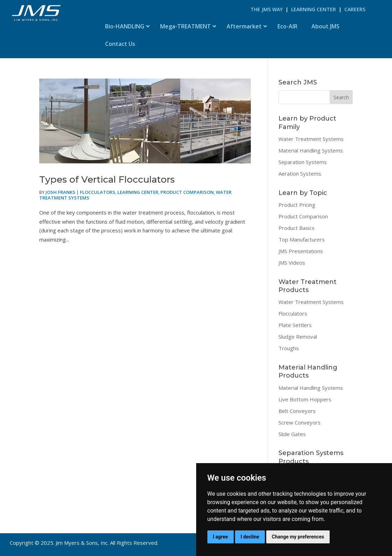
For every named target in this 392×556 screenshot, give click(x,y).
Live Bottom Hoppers (305, 399)
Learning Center (314, 9)
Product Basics (297, 228)
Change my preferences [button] (298, 537)
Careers (355, 9)
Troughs (289, 348)
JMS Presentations (301, 251)
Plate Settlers (295, 325)
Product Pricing (297, 205)
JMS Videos (292, 263)
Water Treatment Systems (311, 139)
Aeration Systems (300, 174)
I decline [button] (250, 537)
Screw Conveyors (300, 422)
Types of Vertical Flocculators (107, 179)
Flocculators (98, 192)
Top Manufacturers (302, 239)
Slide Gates (292, 434)
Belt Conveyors (297, 411)
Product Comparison (187, 192)
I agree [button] (221, 537)
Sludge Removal (298, 337)
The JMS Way (267, 9)
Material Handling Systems (311, 150)
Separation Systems (303, 162)
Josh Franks (60, 192)
